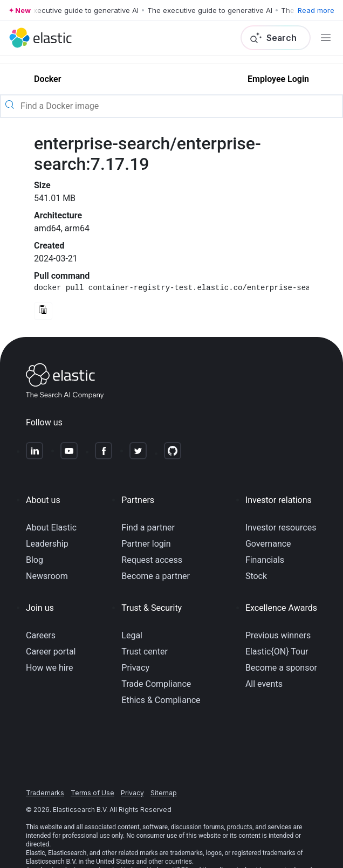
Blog (35, 560)
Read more (316, 10)
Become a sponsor (281, 668)
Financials (265, 560)
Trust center (145, 652)
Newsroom (47, 576)
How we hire (49, 668)
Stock (256, 576)
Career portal (51, 652)
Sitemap (164, 793)
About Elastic (51, 528)
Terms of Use (92, 793)
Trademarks (45, 793)
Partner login (146, 544)
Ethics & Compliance (161, 700)
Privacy (135, 668)
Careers (41, 635)
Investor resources (281, 528)
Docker (47, 79)
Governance (268, 544)
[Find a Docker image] (180, 106)
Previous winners (278, 635)
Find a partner (148, 528)
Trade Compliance (156, 684)
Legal (132, 635)
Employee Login (278, 79)
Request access (152, 560)
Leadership (47, 544)
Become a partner (156, 576)
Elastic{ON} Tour (277, 652)
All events (264, 684)
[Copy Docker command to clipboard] (43, 311)
